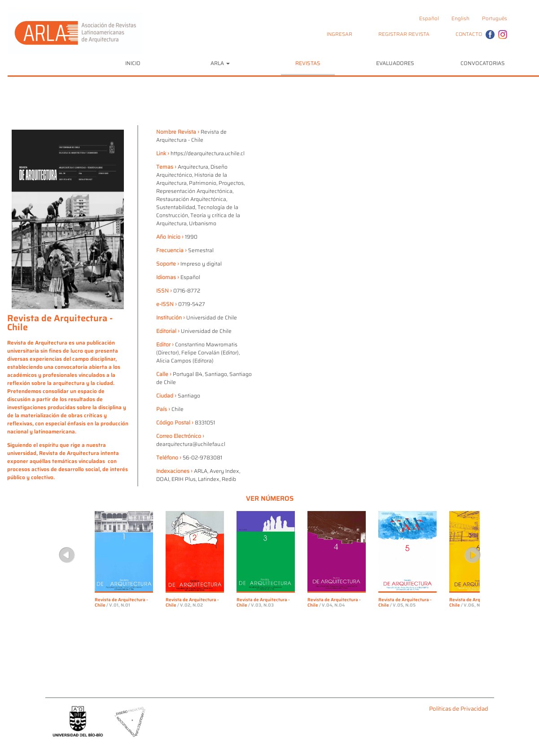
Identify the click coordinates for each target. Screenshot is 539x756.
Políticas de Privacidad (459, 709)
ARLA (220, 63)
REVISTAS (308, 63)
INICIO (133, 63)
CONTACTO (469, 34)
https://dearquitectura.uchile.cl (208, 153)
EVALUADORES (395, 63)
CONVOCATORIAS (483, 63)
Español (429, 18)
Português (495, 18)
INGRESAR (340, 34)
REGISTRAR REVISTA (404, 34)
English (460, 18)
